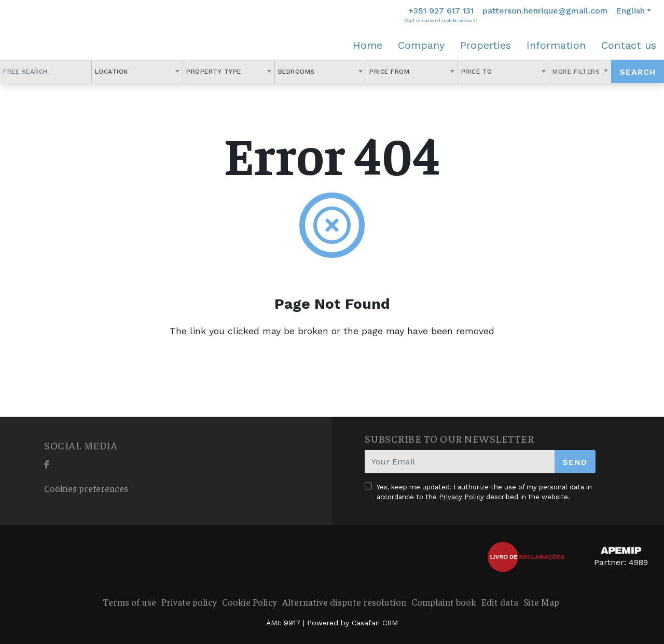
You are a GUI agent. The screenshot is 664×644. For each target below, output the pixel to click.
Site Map (541, 602)
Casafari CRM (375, 623)
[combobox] (137, 71)
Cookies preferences (86, 488)
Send (575, 462)
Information (556, 45)
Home (368, 45)
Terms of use (129, 602)
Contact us (629, 45)
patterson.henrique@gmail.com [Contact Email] (545, 11)
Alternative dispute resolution (344, 602)
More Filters (577, 72)
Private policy (189, 602)
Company (421, 45)
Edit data (500, 602)
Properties (486, 45)
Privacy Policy (461, 497)
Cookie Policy (250, 602)
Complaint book (444, 602)
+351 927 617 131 (441, 11)
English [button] (630, 11)
